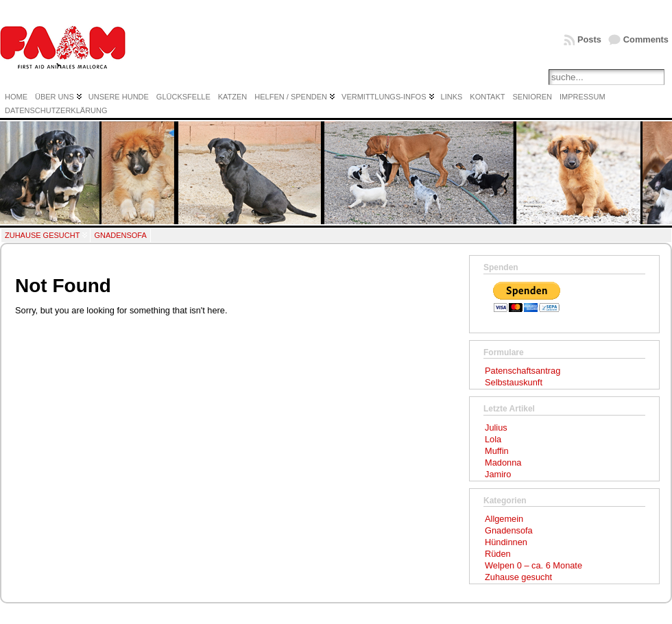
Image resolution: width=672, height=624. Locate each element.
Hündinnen (506, 542)
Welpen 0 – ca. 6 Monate (533, 565)
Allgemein (504, 519)
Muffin (497, 451)
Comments (646, 39)
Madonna (503, 463)
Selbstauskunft (514, 382)
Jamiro (498, 474)
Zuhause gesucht (42, 235)
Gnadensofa (120, 235)
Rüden (498, 554)
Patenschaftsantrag (523, 371)
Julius (496, 428)
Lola (493, 439)
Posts (589, 39)
